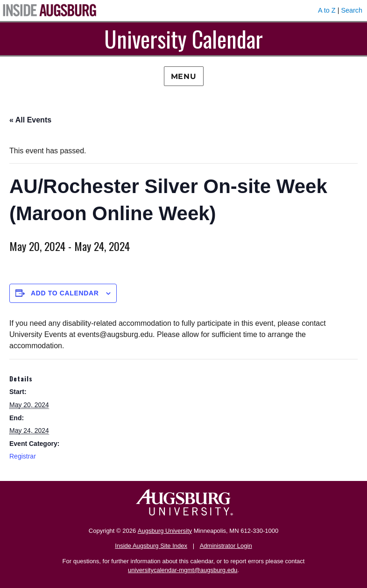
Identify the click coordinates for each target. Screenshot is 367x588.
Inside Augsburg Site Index (151, 546)
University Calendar (183, 39)
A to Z (327, 10)
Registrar (23, 456)
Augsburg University (165, 531)
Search (352, 10)
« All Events (30, 120)
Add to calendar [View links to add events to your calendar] (65, 293)
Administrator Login (226, 546)
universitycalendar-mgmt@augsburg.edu (183, 570)
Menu (184, 76)
